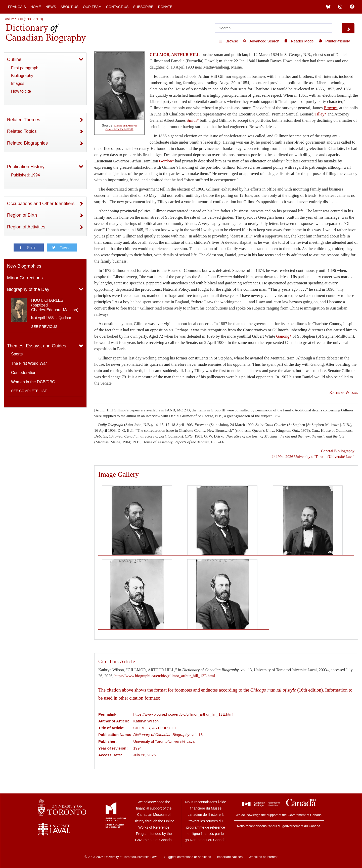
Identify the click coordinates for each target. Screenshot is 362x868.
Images (18, 83)
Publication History (26, 167)
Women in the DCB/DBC (33, 382)
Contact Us (117, 7)
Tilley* (321, 114)
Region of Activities (26, 227)
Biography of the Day (28, 289)
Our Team (92, 7)
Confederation (24, 373)
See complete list (29, 391)
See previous (44, 327)
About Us (70, 7)
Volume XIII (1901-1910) (24, 19)
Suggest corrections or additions (188, 857)
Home (36, 7)
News (51, 7)
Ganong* (284, 336)
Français (17, 7)
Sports (17, 354)
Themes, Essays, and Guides (37, 346)
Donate (165, 7)
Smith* (193, 120)
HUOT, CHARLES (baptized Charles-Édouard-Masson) (55, 305)
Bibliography (22, 76)
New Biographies (24, 266)
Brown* (331, 108)
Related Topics (22, 131)
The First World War (29, 363)
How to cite (21, 91)
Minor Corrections (25, 278)
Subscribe (143, 7)
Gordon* (167, 161)
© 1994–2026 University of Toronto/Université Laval (313, 456)
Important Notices (230, 857)
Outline (14, 59)
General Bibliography (338, 451)
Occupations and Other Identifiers (41, 204)
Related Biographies (27, 143)
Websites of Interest (263, 857)
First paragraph (25, 68)
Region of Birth (22, 215)
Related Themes (24, 120)
